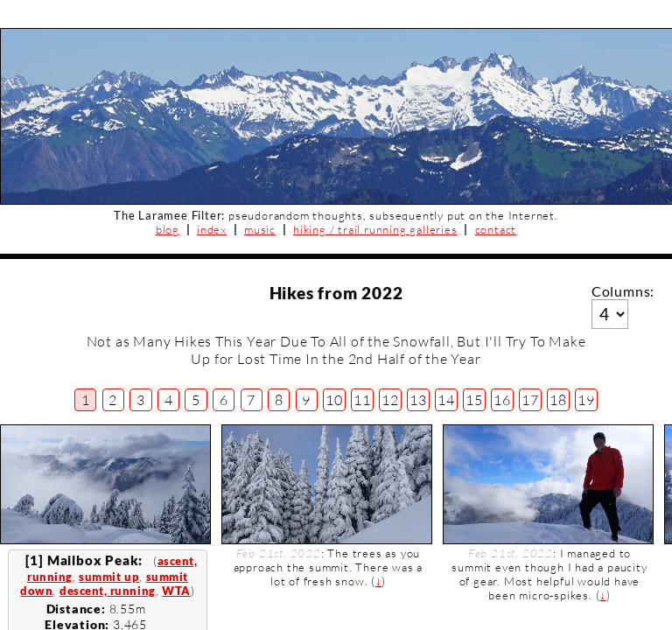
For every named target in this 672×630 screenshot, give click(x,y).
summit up (109, 577)
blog (168, 229)
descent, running (108, 591)
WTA (176, 591)
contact (496, 229)
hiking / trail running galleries (375, 229)
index (212, 229)
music (260, 229)
